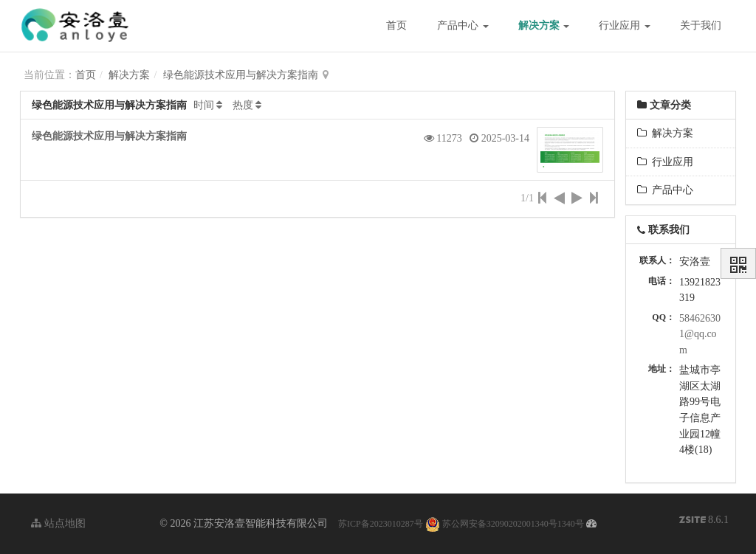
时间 (204, 105)
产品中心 (463, 25)
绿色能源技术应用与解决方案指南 (241, 75)
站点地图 (58, 523)
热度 (243, 105)
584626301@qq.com (700, 334)
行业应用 (625, 25)
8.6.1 (704, 521)
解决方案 (544, 25)
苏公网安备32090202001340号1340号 (505, 524)
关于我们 (701, 25)
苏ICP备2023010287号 (381, 524)
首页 (396, 25)
